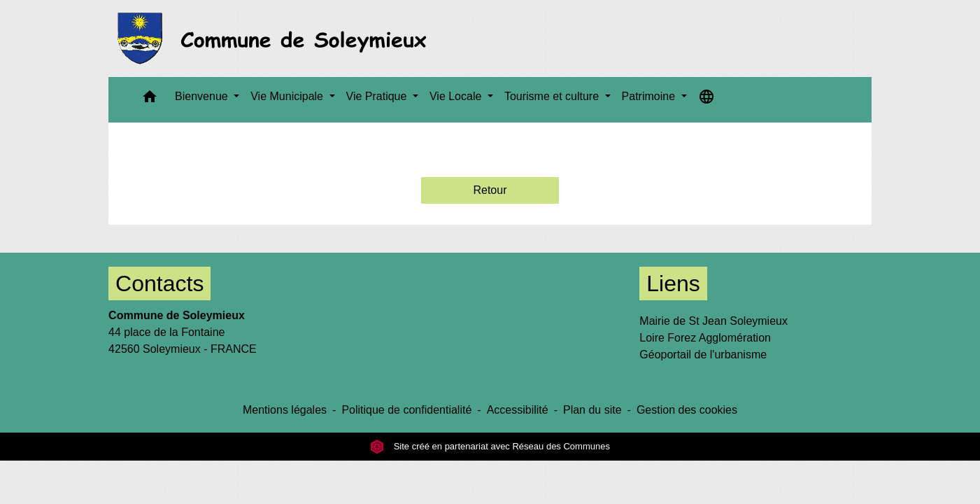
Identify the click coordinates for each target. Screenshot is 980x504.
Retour (490, 190)
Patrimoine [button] (650, 96)
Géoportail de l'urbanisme (703, 355)
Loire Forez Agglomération (705, 338)
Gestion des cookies (687, 410)
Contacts (159, 283)
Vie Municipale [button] (288, 96)
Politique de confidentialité (406, 410)
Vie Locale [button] (457, 96)
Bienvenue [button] (203, 96)
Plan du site (592, 410)
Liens (673, 283)
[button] (150, 100)
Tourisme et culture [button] (553, 96)
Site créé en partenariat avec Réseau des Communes (490, 446)
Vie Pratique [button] (378, 96)
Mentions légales (285, 410)
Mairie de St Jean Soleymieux (713, 321)
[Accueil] (276, 38)
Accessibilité (518, 410)
